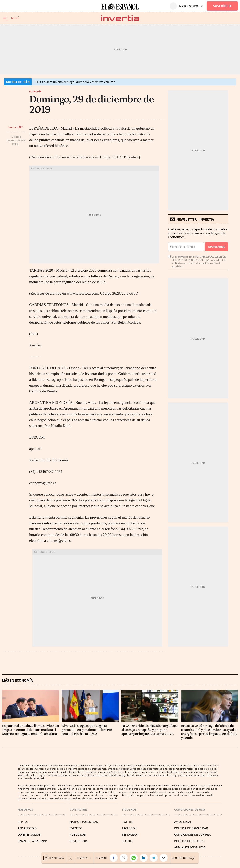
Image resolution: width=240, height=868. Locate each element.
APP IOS (23, 822)
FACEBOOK (129, 828)
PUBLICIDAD (78, 834)
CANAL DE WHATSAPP (32, 841)
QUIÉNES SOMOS (29, 834)
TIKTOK (127, 841)
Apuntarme (216, 247)
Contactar (78, 809)
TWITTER (128, 822)
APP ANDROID (27, 828)
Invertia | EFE (15, 127)
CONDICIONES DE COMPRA (192, 834)
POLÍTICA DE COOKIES (189, 841)
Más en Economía (17, 681)
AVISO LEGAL (183, 822)
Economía (35, 91)
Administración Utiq (190, 847)
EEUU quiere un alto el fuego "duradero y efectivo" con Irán (75, 82)
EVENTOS (76, 828)
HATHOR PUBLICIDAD (84, 822)
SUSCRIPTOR (78, 841)
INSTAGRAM (130, 834)
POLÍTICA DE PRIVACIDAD (191, 828)
